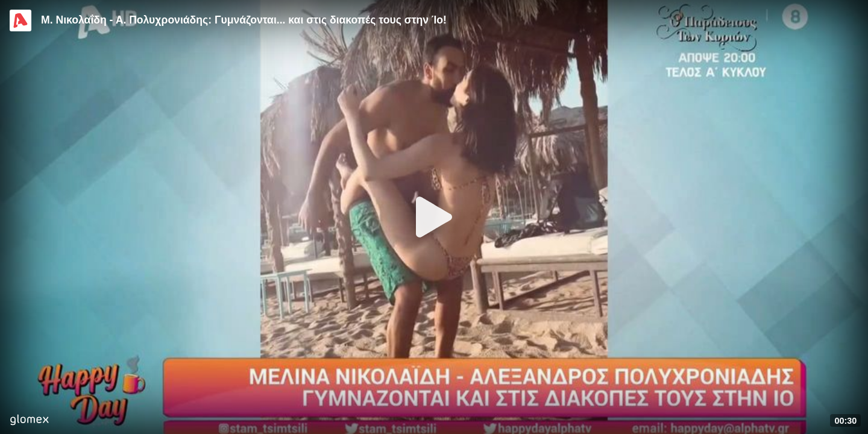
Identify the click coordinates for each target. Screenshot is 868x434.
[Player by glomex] (29, 421)
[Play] (434, 217)
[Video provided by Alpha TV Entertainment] (20, 20)
